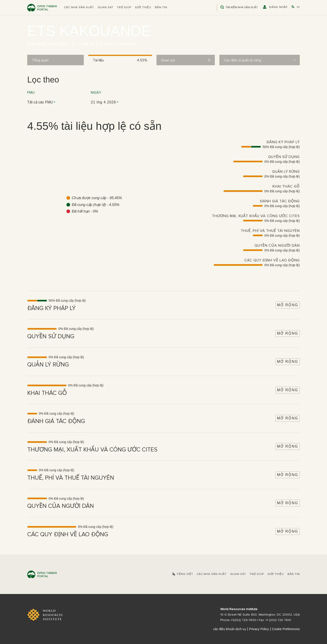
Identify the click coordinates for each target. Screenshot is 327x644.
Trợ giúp (124, 8)
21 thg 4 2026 (103, 102)
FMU (31, 93)
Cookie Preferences (286, 629)
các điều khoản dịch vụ (230, 629)
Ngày (96, 93)
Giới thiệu (143, 8)
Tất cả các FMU (40, 102)
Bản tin (161, 8)
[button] (79, 8)
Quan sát (105, 8)
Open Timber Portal (42, 8)
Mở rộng (288, 305)
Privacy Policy (259, 629)
